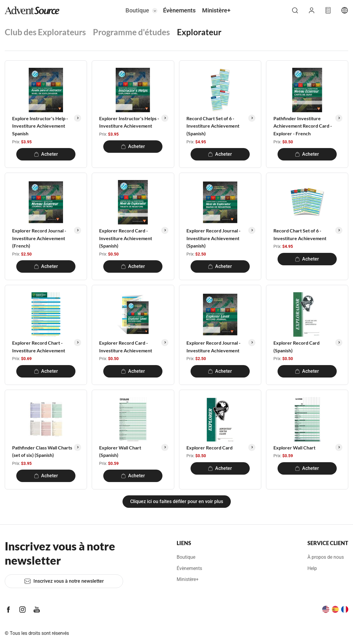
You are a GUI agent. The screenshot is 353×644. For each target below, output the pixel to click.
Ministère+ (216, 10)
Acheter (46, 154)
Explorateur (199, 32)
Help (312, 568)
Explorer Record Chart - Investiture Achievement (39, 347)
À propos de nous (326, 557)
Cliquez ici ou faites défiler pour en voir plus (177, 501)
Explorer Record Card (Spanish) (296, 347)
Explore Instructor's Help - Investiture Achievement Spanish (40, 126)
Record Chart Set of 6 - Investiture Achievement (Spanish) (213, 126)
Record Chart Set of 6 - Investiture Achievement (300, 234)
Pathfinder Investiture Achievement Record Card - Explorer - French (303, 126)
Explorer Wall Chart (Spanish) (120, 451)
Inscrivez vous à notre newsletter (64, 581)
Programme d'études (131, 32)
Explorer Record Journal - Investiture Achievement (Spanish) (213, 238)
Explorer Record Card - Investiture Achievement (126, 347)
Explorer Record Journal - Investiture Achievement (213, 347)
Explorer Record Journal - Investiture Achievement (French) (39, 238)
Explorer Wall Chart (294, 448)
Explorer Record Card (209, 448)
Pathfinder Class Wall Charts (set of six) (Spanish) (42, 451)
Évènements (179, 10)
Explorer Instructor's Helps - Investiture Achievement (129, 122)
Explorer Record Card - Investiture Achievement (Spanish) (126, 238)
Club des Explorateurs (45, 32)
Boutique (137, 10)
